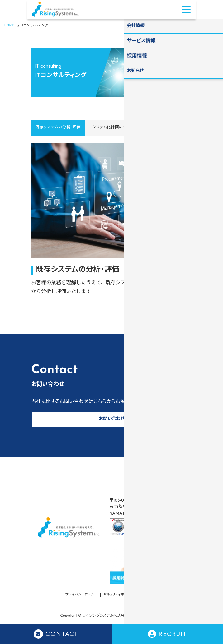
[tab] (111, 128)
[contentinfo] (111, 551)
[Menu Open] (186, 9)
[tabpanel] (111, 216)
